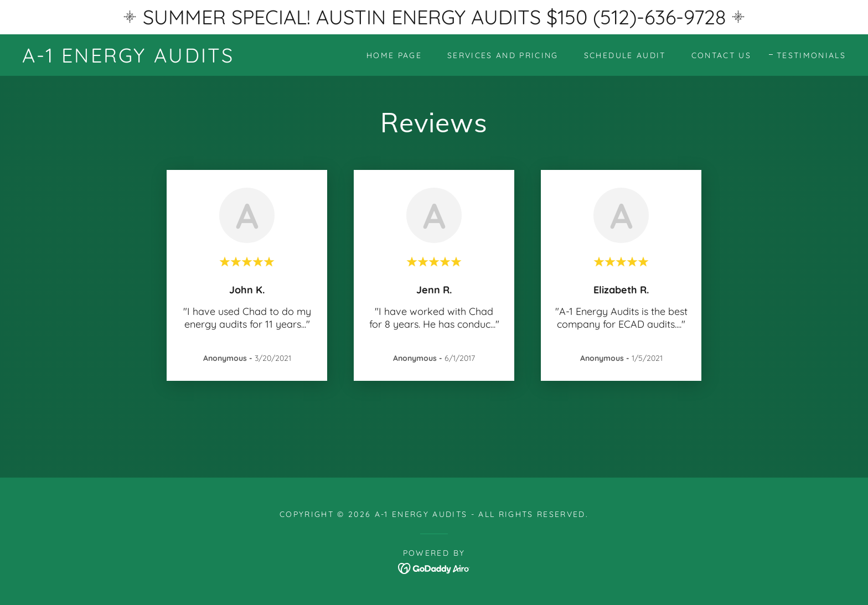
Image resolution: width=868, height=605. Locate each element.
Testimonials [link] (811, 55)
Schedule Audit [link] (625, 55)
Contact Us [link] (721, 55)
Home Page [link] (394, 55)
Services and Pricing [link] (503, 55)
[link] (128, 59)
